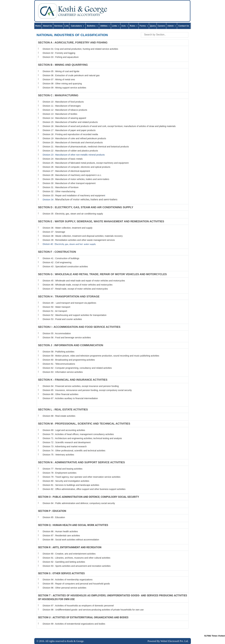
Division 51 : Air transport (55, 311)
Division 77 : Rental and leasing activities (63, 469)
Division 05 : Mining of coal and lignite (61, 71)
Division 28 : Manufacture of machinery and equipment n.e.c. (72, 175)
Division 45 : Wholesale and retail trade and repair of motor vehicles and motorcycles (84, 281)
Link (66, 26)
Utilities (105, 26)
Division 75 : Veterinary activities (58, 455)
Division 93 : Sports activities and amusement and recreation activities (77, 566)
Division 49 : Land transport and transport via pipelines (70, 303)
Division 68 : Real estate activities (59, 416)
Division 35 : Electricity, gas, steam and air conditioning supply (73, 214)
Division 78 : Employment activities (60, 473)
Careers (161, 26)
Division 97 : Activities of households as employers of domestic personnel (78, 605)
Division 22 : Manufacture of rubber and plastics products (70, 151)
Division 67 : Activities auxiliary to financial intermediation (70, 398)
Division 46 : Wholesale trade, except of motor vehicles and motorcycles (78, 285)
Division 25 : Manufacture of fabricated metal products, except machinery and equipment (86, 163)
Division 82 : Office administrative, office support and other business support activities (84, 489)
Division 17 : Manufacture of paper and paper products (69, 130)
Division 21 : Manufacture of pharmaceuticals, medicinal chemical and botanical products (86, 147)
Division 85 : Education (54, 517)
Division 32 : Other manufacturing (59, 191)
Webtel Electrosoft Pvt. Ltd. (175, 641)
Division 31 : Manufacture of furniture (61, 187)
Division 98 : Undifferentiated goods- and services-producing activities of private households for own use (93, 610)
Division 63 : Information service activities (63, 372)
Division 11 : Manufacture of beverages (62, 106)
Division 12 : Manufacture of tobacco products (65, 110)
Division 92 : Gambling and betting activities (64, 562)
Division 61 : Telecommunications (59, 364)
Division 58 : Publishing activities (59, 352)
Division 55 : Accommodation (57, 333)
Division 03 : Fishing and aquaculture (61, 57)
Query (153, 26)
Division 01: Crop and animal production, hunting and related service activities (80, 49)
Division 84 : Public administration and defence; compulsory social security (79, 503)
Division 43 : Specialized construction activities (65, 267)
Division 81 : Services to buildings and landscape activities (71, 485)
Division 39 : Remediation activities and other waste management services (79, 240)
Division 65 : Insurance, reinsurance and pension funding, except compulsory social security (87, 390)
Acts (125, 26)
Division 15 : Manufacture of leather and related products (70, 122)
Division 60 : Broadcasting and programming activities (69, 360)
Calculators (77, 26)
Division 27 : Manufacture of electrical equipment (66, 171)
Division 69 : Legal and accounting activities (64, 430)
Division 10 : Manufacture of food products (63, 102)
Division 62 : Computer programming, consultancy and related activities (77, 368)
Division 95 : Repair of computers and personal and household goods (76, 583)
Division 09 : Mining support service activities (65, 88)
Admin (172, 26)
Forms (144, 26)
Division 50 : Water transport (57, 307)
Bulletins (92, 26)
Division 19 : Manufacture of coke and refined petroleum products (74, 138)
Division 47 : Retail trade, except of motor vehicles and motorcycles (75, 289)
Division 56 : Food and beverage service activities (67, 338)
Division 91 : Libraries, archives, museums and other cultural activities (77, 558)
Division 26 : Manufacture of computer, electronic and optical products (77, 167)
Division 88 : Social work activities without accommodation (71, 540)
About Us (47, 26)
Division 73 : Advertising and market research (65, 446)
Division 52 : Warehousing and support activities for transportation (75, 315)
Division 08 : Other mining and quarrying (62, 84)
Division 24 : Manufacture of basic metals (63, 159)
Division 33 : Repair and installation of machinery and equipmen (74, 195)
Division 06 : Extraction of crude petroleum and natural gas (71, 75)
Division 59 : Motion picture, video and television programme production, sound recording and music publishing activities (101, 356)
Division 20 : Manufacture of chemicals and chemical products (73, 143)
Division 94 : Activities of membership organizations (68, 579)
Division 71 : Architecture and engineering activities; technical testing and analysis (82, 438)
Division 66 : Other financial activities (61, 394)
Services (58, 26)
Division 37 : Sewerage (54, 232)
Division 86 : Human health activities (60, 531)
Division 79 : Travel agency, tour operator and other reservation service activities (82, 477)
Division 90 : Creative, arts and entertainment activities (69, 554)
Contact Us (184, 26)
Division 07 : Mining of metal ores (59, 79)
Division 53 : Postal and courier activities (62, 319)
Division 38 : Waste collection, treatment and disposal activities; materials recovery (83, 236)
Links (116, 26)
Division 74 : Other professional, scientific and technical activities (74, 451)
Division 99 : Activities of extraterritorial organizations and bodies (74, 624)
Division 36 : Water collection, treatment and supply (68, 228)
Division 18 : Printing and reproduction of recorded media (70, 134)
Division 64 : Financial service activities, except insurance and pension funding (81, 386)
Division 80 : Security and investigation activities (66, 481)
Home (38, 26)
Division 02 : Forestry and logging (59, 53)
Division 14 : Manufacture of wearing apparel (64, 118)
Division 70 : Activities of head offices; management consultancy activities (78, 434)
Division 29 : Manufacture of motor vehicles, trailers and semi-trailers (76, 179)
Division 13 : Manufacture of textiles (60, 114)
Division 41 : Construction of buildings (61, 258)
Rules (134, 26)
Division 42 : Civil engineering (57, 262)
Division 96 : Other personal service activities (65, 588)
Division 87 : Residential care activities (61, 536)
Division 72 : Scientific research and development (67, 442)
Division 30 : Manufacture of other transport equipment (69, 183)
